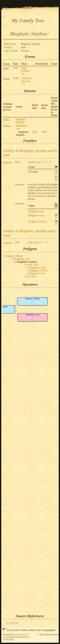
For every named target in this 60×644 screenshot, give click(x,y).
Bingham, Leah (36, 215)
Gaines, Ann (34, 162)
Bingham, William (21, 121)
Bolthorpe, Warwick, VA (27, 81)
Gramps (20, 635)
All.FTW (14, 623)
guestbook (50, 630)
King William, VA (26, 71)
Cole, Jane (33, 242)
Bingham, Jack (36, 211)
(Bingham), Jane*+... (33, 317)
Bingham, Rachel (37, 222)
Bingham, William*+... (33, 301)
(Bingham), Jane (21, 259)
